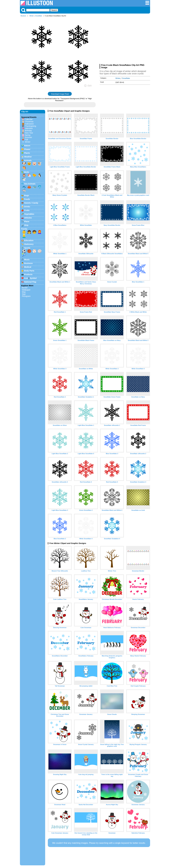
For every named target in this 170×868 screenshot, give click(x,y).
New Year (29, 133)
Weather (28, 157)
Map (24, 292)
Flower (27, 149)
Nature (27, 146)
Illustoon (23, 16)
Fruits (27, 210)
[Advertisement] (125, 41)
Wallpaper (26, 290)
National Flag (30, 282)
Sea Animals (30, 184)
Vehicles (28, 218)
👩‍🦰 (40, 232)
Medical (28, 267)
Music (27, 260)
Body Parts (29, 271)
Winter (32, 16)
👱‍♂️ (24, 236)
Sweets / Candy (31, 203)
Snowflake (39, 16)
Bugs (27, 195)
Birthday (28, 131)
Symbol (33, 278)
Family (24, 229)
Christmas (29, 122)
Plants (27, 153)
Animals (28, 160)
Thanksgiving (30, 126)
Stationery (29, 244)
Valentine (29, 128)
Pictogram (26, 296)
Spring (28, 135)
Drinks (27, 207)
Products (28, 274)
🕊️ (24, 179)
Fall (26, 140)
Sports (27, 248)
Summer (28, 137)
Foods (27, 199)
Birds (27, 172)
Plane (27, 221)
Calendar (29, 119)
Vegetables (29, 214)
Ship (26, 225)
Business (28, 263)
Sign (24, 294)
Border (25, 288)
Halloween (29, 124)
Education (29, 240)
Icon (26, 278)
